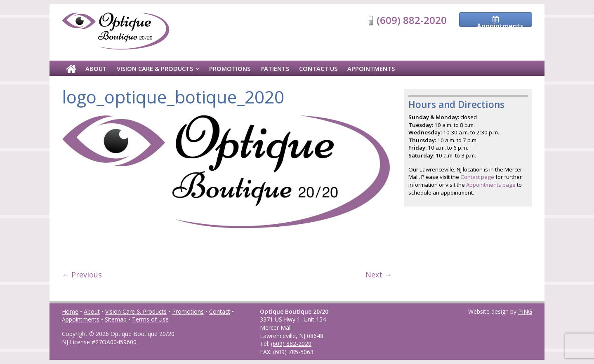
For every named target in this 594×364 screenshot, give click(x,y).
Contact (220, 311)
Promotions (230, 68)
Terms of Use (150, 319)
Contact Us (318, 68)
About (96, 68)
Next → (379, 275)
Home (70, 311)
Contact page (477, 177)
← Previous (82, 275)
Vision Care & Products (155, 68)
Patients (275, 68)
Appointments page (491, 185)
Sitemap (116, 319)
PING (525, 311)
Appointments (371, 68)
